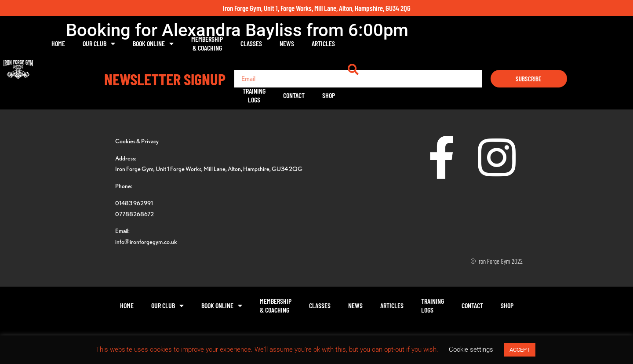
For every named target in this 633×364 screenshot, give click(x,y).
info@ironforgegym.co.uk (146, 242)
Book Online (242, 44)
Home (147, 43)
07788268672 (135, 214)
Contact (492, 43)
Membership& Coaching (295, 43)
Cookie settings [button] (471, 349)
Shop (527, 43)
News (375, 43)
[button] (558, 44)
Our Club (187, 44)
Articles (412, 43)
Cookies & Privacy (137, 141)
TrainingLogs (452, 43)
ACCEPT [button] (520, 350)
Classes (340, 43)
